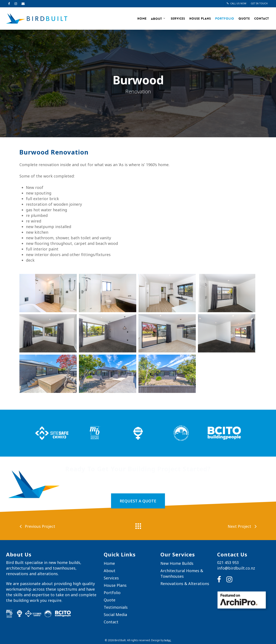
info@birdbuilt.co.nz (236, 568)
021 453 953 (228, 562)
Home (142, 19)
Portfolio (225, 19)
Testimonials (116, 607)
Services (178, 19)
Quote (244, 19)
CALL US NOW (237, 3)
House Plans (200, 19)
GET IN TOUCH (259, 3)
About (158, 19)
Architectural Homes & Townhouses (182, 573)
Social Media (115, 615)
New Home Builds (177, 563)
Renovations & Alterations (185, 584)
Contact (262, 19)
